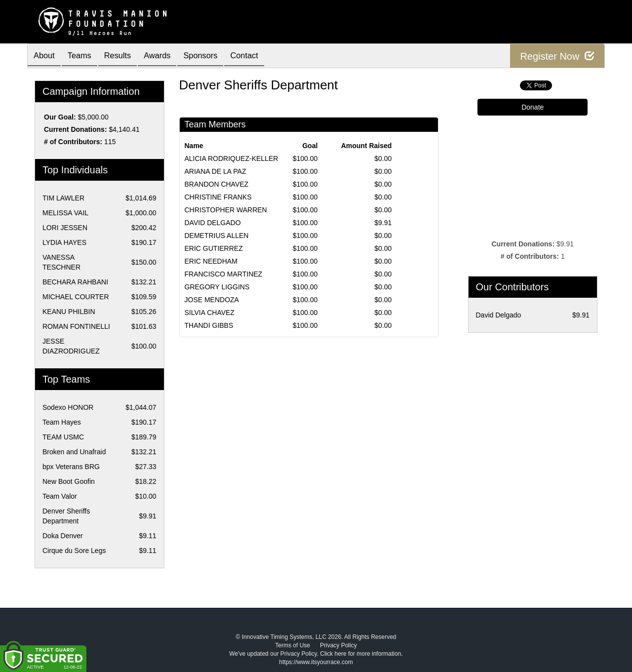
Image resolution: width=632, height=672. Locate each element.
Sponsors (217, 57)
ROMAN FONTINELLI (76, 326)
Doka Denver (63, 536)
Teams (85, 57)
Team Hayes (62, 422)
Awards (170, 57)
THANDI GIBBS (209, 325)
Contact (265, 57)
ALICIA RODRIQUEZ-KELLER (232, 158)
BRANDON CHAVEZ (217, 184)
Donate (533, 107)
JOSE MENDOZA (212, 300)
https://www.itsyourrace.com (316, 662)
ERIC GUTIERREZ (214, 248)
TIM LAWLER (63, 198)
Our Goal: (60, 117)
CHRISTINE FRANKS (218, 197)
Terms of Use (293, 645)
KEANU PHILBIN (69, 312)
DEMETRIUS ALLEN (217, 236)
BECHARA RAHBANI (75, 282)
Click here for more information (360, 654)
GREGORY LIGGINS (217, 287)
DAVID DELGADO (213, 223)
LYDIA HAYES (64, 242)
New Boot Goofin (69, 481)
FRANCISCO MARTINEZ (224, 274)
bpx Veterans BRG (71, 467)
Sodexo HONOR (68, 407)
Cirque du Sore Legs (74, 551)
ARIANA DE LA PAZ (216, 171)
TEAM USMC (63, 437)
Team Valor (60, 496)
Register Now (557, 56)
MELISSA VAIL (65, 213)
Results (126, 57)
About (46, 57)
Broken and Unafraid (74, 452)
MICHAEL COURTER (76, 297)
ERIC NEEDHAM (211, 261)
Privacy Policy (338, 645)
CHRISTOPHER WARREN (226, 210)
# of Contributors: (73, 142)
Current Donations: (76, 129)
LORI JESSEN (65, 228)
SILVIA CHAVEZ (210, 313)
